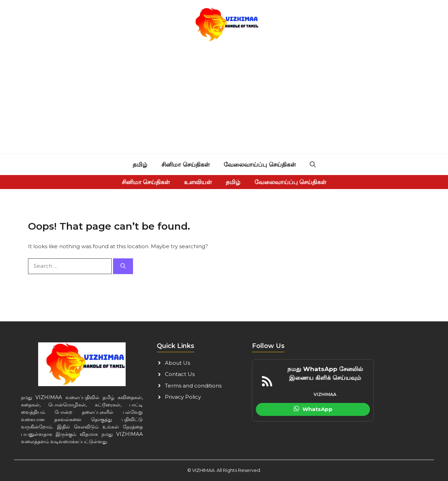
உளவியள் (198, 182)
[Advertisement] (224, 102)
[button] (313, 165)
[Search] (123, 266)
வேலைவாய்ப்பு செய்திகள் (260, 165)
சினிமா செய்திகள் (185, 165)
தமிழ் (140, 165)
